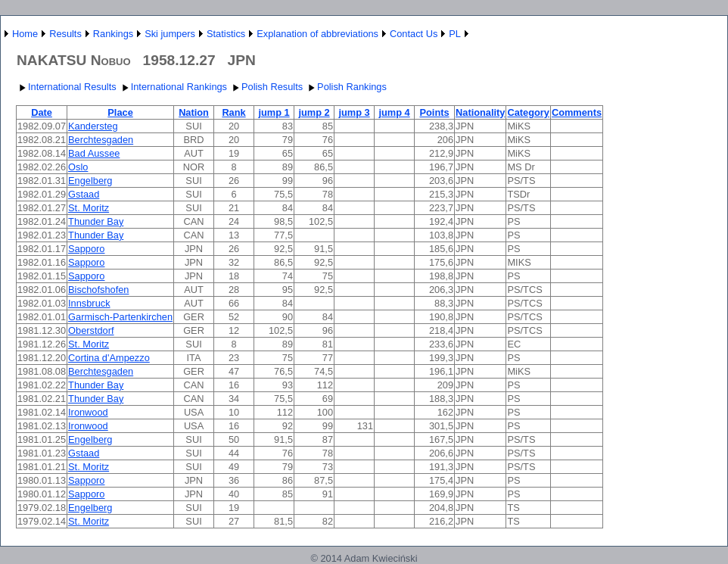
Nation (194, 112)
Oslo (78, 167)
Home (25, 34)
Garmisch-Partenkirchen (120, 317)
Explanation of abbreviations (317, 34)
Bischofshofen (98, 290)
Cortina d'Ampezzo (109, 358)
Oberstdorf (91, 330)
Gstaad (84, 194)
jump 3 (354, 112)
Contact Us (414, 34)
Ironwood (88, 412)
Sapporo (86, 249)
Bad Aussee (94, 153)
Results (65, 34)
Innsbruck (89, 303)
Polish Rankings (346, 87)
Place (120, 112)
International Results (66, 87)
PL (455, 34)
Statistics (226, 34)
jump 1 (274, 112)
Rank (233, 112)
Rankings (113, 34)
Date (42, 112)
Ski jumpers (170, 34)
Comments (577, 112)
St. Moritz (89, 208)
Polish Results (266, 87)
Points (434, 112)
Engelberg (90, 181)
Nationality (480, 112)
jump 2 (314, 112)
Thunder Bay (96, 221)
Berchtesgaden (101, 140)
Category (528, 112)
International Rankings (173, 87)
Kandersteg (93, 126)
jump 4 (394, 112)
